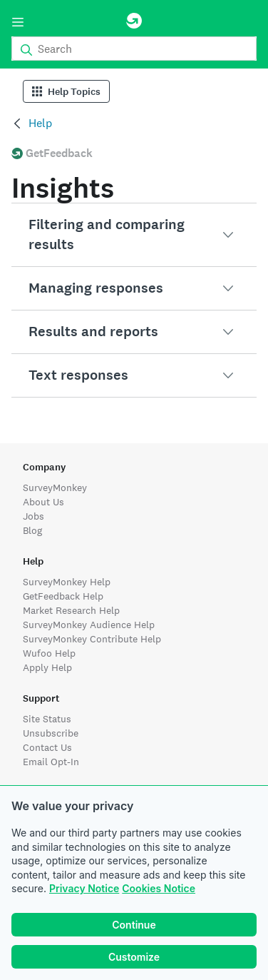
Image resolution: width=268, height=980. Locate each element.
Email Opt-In (51, 762)
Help (40, 123)
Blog (32, 530)
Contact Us (47, 747)
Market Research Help (71, 610)
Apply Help (47, 667)
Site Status (47, 719)
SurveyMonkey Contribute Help (92, 639)
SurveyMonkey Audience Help (89, 625)
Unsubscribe (51, 733)
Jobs (33, 516)
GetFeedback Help (63, 596)
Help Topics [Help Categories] (66, 92)
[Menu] (18, 22)
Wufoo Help (49, 653)
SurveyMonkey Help (67, 582)
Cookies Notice (159, 888)
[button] (134, 235)
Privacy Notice (84, 888)
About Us (43, 502)
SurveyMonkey (55, 488)
